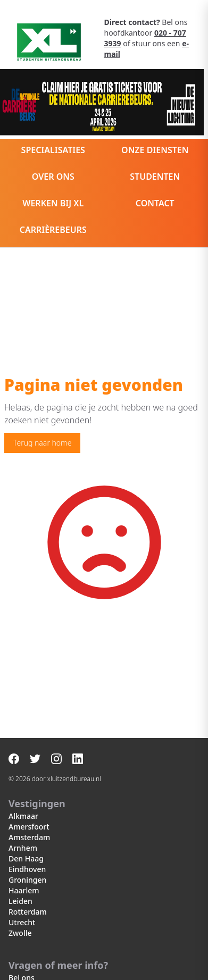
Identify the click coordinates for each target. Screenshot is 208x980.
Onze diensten (155, 150)
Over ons (53, 177)
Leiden (20, 901)
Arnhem (23, 848)
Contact (155, 203)
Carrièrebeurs (53, 230)
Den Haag (26, 858)
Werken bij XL (53, 203)
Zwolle (20, 933)
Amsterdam (29, 837)
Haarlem (24, 890)
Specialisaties (53, 150)
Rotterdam (28, 912)
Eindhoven (27, 869)
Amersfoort (29, 827)
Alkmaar (23, 816)
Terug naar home (42, 443)
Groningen (27, 880)
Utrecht (22, 922)
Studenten (155, 177)
